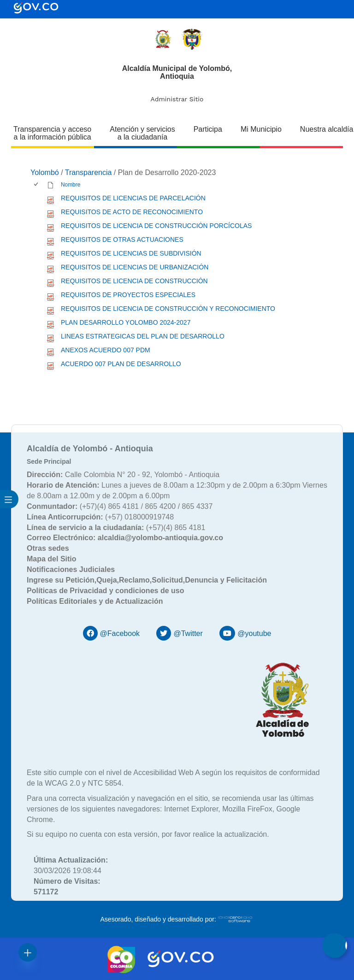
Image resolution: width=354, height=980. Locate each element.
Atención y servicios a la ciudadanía (142, 133)
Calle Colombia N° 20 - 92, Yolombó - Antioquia (123, 475)
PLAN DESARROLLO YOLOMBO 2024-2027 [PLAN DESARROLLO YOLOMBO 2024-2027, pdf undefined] (126, 322)
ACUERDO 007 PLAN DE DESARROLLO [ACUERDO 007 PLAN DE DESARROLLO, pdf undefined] (121, 364)
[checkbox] (37, 185)
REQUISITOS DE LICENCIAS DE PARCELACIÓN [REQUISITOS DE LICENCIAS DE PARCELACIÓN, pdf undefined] (133, 198)
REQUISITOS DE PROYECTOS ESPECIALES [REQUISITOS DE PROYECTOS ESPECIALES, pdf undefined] (128, 295)
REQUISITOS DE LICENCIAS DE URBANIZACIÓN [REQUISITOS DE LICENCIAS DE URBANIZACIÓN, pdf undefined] (135, 267)
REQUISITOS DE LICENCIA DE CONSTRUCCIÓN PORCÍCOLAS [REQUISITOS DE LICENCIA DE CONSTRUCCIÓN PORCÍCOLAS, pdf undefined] (156, 226)
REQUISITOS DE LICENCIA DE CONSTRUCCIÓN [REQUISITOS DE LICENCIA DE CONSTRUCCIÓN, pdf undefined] (134, 281)
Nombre (71, 185)
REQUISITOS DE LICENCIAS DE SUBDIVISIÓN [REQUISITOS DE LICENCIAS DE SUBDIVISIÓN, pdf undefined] (131, 253)
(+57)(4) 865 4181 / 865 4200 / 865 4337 (120, 506)
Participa (208, 129)
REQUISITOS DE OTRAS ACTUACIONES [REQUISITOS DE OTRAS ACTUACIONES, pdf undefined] (122, 239)
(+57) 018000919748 (100, 517)
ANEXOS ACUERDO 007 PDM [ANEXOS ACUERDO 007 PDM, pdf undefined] (106, 350)
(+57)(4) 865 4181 (116, 528)
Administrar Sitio (177, 99)
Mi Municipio (261, 129)
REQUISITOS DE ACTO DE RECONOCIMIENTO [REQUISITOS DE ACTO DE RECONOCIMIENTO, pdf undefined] (132, 212)
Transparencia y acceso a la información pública (52, 133)
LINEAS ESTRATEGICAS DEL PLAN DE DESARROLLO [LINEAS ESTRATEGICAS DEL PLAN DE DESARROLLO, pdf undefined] (143, 336)
